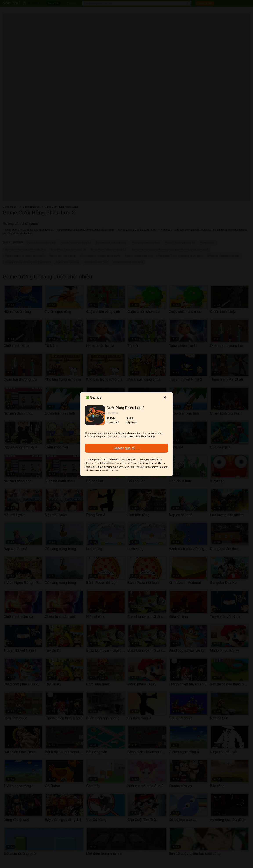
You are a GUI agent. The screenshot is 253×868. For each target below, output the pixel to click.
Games (94, 397)
